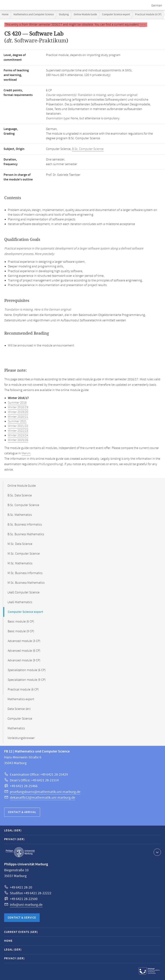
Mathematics (16, 728)
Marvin (26, 453)
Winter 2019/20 (18, 412)
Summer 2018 (17, 403)
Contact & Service (22, 918)
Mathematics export (21, 699)
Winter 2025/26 (18, 440)
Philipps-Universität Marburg (20, 852)
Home (5, 14)
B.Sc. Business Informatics (25, 525)
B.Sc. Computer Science (88, 149)
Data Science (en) (19, 709)
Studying (64, 14)
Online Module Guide (85, 14)
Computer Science (20, 719)
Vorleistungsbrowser (21, 738)
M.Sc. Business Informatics (25, 573)
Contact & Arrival (22, 812)
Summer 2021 (17, 421)
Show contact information (157, 852)
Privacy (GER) (14, 839)
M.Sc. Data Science (20, 544)
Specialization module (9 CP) (27, 680)
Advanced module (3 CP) (24, 641)
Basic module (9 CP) (21, 631)
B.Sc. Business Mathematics (26, 534)
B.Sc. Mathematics (20, 515)
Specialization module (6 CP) (27, 670)
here (143, 25)
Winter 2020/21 (18, 417)
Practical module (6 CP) (148, 14)
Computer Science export (116, 14)
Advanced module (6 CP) (24, 651)
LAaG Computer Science (24, 593)
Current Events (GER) (21, 932)
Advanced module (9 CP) (24, 660)
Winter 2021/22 (18, 426)
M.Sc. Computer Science (24, 554)
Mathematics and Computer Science (34, 14)
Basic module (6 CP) (21, 622)
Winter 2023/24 (18, 435)
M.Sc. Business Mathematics (26, 583)
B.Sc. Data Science (20, 495)
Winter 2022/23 (18, 431)
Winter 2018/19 (18, 407)
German (157, 6)
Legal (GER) (13, 831)
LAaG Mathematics (20, 602)
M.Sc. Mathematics (20, 563)
